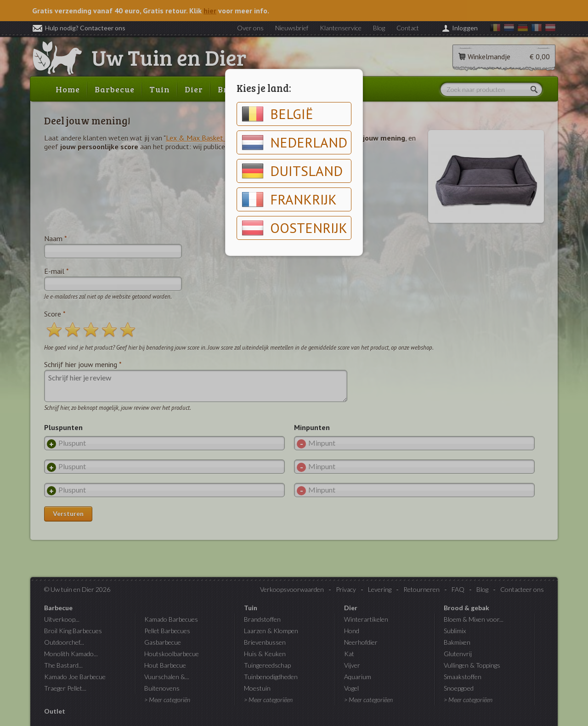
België (277, 114)
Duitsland (292, 171)
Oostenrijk (294, 228)
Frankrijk (289, 199)
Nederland (294, 142)
